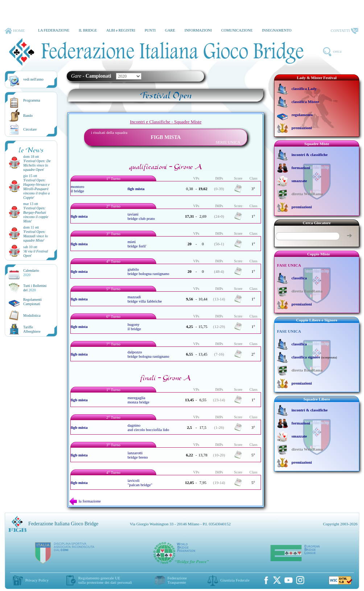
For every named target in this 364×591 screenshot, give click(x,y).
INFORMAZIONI (198, 30)
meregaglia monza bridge (138, 400)
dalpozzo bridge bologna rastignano (148, 354)
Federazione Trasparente (177, 580)
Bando (28, 116)
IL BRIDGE (88, 30)
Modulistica (32, 315)
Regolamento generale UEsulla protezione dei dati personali (105, 580)
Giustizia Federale (235, 580)
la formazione (85, 501)
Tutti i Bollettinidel (35, 288)
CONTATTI (344, 31)
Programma (32, 100)
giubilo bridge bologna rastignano (148, 271)
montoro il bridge (77, 189)
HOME (15, 31)
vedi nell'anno (33, 79)
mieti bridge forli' (137, 244)
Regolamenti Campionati (32, 302)
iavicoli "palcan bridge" (140, 483)
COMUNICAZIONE (237, 30)
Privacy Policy (37, 580)
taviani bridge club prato (141, 216)
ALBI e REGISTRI (121, 30)
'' (37, 165)
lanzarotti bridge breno (138, 455)
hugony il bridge (134, 327)
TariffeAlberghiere (32, 329)
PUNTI (150, 30)
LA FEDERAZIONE (54, 30)
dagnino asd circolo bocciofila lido (148, 427)
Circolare (30, 129)
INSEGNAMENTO (277, 30)
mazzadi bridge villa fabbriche (145, 299)
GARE (170, 30)
